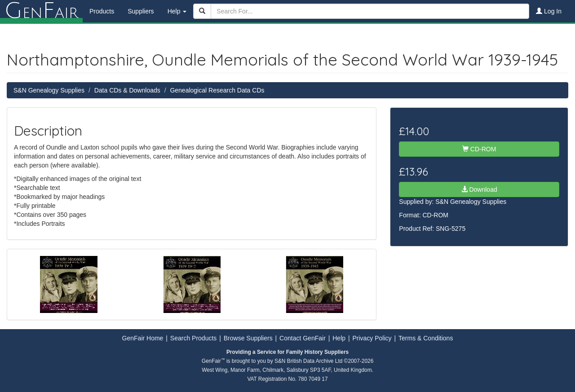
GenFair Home (143, 338)
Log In (549, 11)
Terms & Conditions (426, 338)
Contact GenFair (303, 338)
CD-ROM (479, 149)
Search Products (194, 338)
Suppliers (141, 11)
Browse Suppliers (248, 338)
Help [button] (177, 11)
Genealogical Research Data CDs (217, 90)
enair (41, 11)
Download (479, 189)
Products (102, 11)
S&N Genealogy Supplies (49, 90)
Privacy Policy (372, 338)
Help (339, 338)
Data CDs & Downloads (127, 90)
